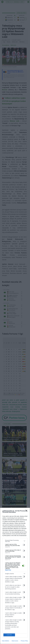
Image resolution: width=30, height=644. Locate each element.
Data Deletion (6, 641)
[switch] (24, 545)
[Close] (27, 511)
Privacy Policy (24, 641)
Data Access (15, 641)
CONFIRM (9, 635)
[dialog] (15, 576)
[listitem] (15, 541)
